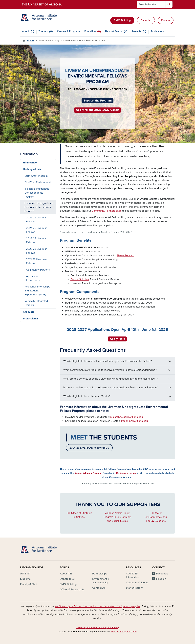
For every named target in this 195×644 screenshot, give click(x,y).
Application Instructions (33, 278)
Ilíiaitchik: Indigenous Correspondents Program (37, 193)
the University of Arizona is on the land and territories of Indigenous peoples (97, 606)
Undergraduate (32, 169)
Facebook (162, 574)
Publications (157, 32)
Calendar (146, 20)
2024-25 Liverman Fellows (37, 230)
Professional (30, 319)
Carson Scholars (80, 279)
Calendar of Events (137, 583)
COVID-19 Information (133, 575)
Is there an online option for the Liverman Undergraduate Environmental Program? (110, 387)
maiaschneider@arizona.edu (127, 417)
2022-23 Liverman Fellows (37, 251)
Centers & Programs (69, 32)
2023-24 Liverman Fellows (37, 240)
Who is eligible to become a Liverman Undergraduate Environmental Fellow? (108, 361)
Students (25, 579)
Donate (166, 20)
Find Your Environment (38, 182)
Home (30, 41)
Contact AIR (99, 588)
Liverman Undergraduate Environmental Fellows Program (39, 207)
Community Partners (38, 270)
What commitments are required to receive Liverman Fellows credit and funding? (110, 370)
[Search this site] (151, 4)
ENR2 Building (122, 20)
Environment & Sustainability (101, 581)
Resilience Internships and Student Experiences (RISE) (37, 291)
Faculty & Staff (29, 584)
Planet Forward (125, 256)
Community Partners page (107, 211)
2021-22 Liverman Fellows (36, 261)
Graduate (29, 312)
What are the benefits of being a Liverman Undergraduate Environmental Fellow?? (110, 379)
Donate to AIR (68, 579)
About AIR (66, 574)
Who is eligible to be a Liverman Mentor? (87, 396)
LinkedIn (161, 579)
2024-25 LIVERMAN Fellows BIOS (89, 448)
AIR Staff (25, 574)
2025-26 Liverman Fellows (37, 220)
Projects (136, 32)
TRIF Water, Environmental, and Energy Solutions (156, 517)
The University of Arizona (124, 632)
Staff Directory (134, 588)
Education (90, 32)
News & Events (114, 32)
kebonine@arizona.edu (135, 421)
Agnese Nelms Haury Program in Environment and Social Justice (117, 517)
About (26, 32)
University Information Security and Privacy (98, 628)
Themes (43, 32)
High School (30, 163)
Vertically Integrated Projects (36, 303)
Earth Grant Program (36, 176)
